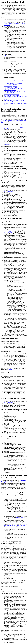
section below (9, 144)
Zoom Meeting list (8, 233)
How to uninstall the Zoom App (11, 94)
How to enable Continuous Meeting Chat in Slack (15, 97)
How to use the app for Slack (11, 86)
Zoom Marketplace (8, 192)
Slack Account (8, 56)
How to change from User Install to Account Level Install (15, 84)
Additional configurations (10, 90)
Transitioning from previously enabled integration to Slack (15, 525)
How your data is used (9, 106)
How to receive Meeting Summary (12, 95)
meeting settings (7, 231)
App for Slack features (12, 87)
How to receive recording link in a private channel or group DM (14, 101)
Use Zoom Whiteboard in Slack (14, 89)
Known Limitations (21, 517)
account (10, 370)
